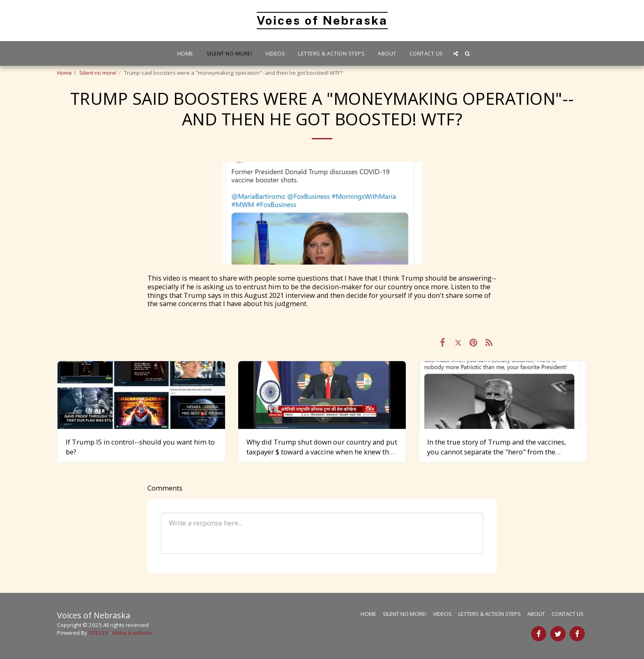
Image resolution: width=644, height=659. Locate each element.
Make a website (132, 633)
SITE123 (98, 633)
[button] (456, 54)
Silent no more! (98, 73)
